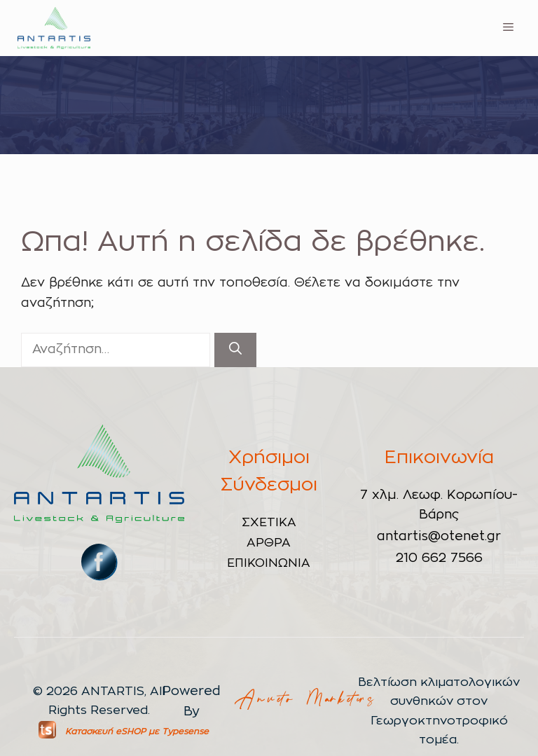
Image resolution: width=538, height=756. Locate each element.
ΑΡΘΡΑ (269, 543)
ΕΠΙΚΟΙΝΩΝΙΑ (269, 563)
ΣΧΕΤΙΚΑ (269, 522)
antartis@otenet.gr (439, 537)
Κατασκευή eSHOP (105, 731)
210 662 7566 (439, 558)
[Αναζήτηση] (235, 350)
